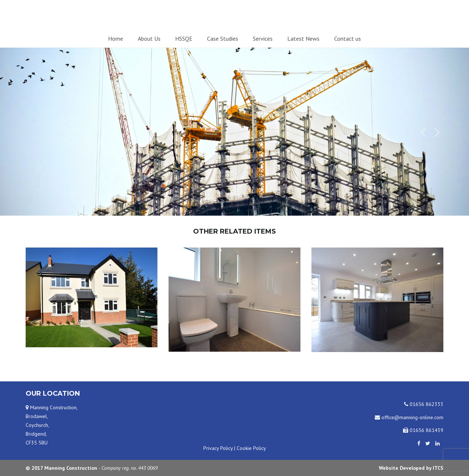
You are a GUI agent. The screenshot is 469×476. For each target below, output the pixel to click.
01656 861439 (423, 430)
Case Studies (223, 39)
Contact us (348, 39)
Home (116, 39)
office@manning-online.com (409, 417)
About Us (149, 39)
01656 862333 (424, 404)
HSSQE (184, 39)
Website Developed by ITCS (411, 468)
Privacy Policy (218, 448)
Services (263, 39)
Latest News (303, 39)
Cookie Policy (251, 448)
